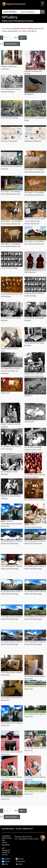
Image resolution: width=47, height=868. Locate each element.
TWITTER (6, 862)
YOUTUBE (20, 859)
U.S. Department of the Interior (27, 839)
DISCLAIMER (6, 845)
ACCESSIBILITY (6, 836)
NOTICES (5, 843)
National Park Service (23, 837)
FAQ (3, 848)
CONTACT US (6, 852)
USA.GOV (5, 855)
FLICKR (5, 864)
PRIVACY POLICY (7, 838)
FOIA (3, 840)
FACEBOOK (6, 859)
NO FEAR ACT (6, 850)
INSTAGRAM (20, 862)
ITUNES (19, 864)
